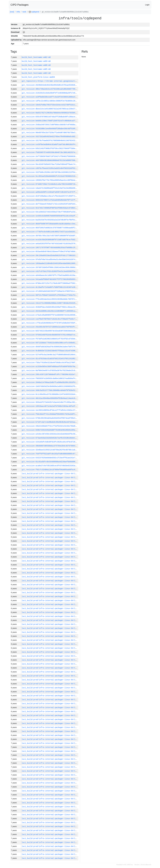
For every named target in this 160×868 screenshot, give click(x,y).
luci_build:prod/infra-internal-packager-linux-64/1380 (50, 684)
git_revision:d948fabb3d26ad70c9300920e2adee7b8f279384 (50, 347)
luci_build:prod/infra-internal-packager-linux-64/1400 (50, 604)
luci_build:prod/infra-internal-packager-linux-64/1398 (50, 612)
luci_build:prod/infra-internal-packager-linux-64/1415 (50, 545)
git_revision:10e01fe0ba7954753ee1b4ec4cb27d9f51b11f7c (50, 105)
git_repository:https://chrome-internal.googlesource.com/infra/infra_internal (62, 81)
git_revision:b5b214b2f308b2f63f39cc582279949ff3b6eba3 (50, 148)
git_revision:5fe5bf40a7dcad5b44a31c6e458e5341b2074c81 (50, 259)
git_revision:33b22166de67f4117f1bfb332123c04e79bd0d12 (50, 426)
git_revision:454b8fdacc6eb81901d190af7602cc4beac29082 (50, 307)
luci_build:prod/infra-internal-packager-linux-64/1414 (50, 549)
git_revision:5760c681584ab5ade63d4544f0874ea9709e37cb (50, 418)
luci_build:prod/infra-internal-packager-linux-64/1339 (50, 842)
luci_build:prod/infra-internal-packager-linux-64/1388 (50, 652)
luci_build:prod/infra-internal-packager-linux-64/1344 (50, 823)
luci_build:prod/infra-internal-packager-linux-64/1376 (50, 700)
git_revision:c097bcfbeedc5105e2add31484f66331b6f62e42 (50, 168)
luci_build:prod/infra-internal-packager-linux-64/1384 (50, 668)
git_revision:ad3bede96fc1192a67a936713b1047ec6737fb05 (50, 192)
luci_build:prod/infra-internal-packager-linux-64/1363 (50, 747)
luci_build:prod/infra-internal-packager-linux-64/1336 (50, 854)
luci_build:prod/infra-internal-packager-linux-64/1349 (50, 803)
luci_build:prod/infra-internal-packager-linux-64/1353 (50, 787)
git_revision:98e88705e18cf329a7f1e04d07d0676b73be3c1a (50, 133)
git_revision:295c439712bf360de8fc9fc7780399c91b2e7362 (50, 374)
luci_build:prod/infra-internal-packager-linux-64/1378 (50, 692)
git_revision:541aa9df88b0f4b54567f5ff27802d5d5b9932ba (50, 279)
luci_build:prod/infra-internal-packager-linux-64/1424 (50, 509)
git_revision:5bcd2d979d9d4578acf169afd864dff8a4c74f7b (50, 164)
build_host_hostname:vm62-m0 (36, 57)
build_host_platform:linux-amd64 (38, 77)
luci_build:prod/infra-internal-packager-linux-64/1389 (50, 648)
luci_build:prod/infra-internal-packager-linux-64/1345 (50, 819)
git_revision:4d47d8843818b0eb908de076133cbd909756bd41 (50, 160)
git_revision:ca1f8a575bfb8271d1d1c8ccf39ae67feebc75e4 (50, 319)
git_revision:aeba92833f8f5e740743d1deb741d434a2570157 (50, 244)
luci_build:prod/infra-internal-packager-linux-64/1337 (50, 850)
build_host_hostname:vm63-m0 (36, 73)
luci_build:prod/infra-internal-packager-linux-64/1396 (50, 620)
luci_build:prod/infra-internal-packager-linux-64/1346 (50, 815)
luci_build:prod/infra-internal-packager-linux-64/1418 (50, 533)
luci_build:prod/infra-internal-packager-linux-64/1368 (50, 727)
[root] (12, 12)
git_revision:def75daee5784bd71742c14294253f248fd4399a (50, 204)
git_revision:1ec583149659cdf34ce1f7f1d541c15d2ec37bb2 (50, 410)
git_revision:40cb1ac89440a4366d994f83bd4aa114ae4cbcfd (50, 398)
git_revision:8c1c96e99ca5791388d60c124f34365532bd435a (50, 394)
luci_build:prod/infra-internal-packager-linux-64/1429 (50, 489)
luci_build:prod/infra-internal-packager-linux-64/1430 (50, 485)
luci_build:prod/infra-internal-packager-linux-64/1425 (50, 505)
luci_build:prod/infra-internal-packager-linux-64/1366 (50, 735)
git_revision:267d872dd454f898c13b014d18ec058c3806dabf (50, 267)
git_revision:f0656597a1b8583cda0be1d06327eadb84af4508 (50, 378)
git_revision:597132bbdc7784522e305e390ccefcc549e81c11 (50, 343)
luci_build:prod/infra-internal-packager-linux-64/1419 (50, 529)
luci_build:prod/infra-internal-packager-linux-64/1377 (50, 696)
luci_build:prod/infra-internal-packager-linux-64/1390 (50, 644)
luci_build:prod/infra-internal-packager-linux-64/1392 (50, 636)
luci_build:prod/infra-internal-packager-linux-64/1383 (50, 672)
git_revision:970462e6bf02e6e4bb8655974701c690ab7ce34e (50, 335)
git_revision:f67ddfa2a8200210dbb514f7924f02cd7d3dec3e (50, 339)
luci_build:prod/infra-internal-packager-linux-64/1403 (50, 593)
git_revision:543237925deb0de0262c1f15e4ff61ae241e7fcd (50, 458)
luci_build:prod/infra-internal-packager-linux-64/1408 (50, 573)
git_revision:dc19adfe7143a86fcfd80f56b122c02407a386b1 (50, 287)
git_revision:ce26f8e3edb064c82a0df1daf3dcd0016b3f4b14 (50, 144)
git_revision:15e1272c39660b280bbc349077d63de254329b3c (50, 303)
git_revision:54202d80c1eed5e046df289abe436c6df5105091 (50, 129)
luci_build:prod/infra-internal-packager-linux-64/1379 (50, 688)
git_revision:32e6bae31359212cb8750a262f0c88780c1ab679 (50, 450)
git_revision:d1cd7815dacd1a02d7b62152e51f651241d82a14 (50, 359)
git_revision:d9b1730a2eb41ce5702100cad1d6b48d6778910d (50, 89)
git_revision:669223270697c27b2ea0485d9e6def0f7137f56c (50, 200)
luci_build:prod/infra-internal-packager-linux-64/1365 (50, 739)
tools (24, 12)
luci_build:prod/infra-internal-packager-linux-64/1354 (50, 783)
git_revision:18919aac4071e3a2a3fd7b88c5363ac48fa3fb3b (50, 406)
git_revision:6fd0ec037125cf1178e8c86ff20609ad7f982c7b (50, 283)
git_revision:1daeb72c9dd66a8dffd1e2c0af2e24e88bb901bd (50, 188)
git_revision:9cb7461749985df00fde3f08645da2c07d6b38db (50, 208)
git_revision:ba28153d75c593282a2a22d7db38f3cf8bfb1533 (50, 220)
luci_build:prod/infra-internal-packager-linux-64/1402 (50, 597)
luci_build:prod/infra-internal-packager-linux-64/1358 (50, 767)
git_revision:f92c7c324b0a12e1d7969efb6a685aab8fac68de (50, 470)
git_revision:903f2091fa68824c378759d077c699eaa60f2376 (50, 228)
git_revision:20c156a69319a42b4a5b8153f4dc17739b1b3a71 (50, 256)
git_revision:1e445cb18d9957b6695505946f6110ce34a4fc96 (50, 216)
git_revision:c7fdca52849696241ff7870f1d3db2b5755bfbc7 (50, 323)
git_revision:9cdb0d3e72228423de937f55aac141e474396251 (50, 351)
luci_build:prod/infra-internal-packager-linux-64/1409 (50, 569)
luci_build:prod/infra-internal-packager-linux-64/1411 (50, 561)
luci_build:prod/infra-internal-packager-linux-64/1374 (50, 708)
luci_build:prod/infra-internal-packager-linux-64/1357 (50, 771)
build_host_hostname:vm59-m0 (36, 61)
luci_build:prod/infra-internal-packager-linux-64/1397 (50, 616)
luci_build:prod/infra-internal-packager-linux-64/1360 (50, 759)
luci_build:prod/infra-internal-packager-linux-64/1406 (50, 581)
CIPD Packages (20, 5)
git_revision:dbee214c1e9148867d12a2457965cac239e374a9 (50, 109)
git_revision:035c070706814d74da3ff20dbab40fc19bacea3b (50, 117)
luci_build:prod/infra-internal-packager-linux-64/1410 (50, 565)
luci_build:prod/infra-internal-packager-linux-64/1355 (50, 779)
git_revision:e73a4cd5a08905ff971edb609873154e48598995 (50, 315)
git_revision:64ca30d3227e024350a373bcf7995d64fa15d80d (50, 212)
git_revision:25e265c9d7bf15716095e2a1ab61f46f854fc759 (50, 327)
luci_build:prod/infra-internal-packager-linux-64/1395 (50, 624)
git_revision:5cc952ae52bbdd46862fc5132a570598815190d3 (50, 176)
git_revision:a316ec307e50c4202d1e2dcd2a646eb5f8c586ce (50, 434)
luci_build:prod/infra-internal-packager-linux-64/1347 (50, 811)
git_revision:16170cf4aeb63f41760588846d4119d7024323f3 (50, 141)
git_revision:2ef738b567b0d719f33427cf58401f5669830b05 (50, 156)
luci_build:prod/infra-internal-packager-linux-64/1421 (50, 521)
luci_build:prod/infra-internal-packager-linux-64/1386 (50, 660)
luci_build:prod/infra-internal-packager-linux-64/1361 (50, 755)
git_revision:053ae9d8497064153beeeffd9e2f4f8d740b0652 (50, 252)
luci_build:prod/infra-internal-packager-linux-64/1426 (50, 501)
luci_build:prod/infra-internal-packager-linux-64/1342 (50, 830)
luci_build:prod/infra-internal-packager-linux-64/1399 (50, 608)
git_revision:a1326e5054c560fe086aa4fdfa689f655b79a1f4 (50, 367)
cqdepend (34, 12)
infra (18, 12)
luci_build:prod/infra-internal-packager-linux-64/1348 (50, 807)
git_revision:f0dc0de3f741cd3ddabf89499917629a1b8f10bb (50, 414)
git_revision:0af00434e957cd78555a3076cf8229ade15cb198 (50, 370)
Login (147, 5)
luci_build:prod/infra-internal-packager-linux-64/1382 (50, 676)
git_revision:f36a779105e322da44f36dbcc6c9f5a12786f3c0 (50, 363)
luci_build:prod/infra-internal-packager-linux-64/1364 (50, 743)
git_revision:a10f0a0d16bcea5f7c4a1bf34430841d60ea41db (50, 97)
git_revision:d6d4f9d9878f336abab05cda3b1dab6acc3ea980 (50, 224)
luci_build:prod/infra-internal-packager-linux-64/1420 (50, 525)
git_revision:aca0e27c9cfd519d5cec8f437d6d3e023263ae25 (50, 466)
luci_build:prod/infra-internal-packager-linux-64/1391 (50, 640)
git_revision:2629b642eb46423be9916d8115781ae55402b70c (50, 85)
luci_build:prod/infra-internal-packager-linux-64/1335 (50, 858)
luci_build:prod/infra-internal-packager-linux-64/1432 (50, 478)
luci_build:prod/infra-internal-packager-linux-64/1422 (50, 517)
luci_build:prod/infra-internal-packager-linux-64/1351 (50, 795)
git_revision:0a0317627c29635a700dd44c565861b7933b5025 (50, 113)
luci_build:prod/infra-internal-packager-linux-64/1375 (50, 704)
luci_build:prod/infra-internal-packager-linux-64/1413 (50, 553)
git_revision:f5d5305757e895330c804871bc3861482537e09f (50, 152)
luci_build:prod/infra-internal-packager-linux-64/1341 (50, 834)
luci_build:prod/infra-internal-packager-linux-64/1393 (50, 632)
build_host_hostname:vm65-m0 (36, 69)
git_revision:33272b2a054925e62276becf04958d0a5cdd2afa (50, 137)
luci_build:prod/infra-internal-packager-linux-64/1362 (50, 751)
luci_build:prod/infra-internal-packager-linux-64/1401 (50, 600)
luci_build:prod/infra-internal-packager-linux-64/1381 (50, 680)
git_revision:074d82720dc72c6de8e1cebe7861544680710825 (50, 184)
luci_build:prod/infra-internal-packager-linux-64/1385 (50, 664)
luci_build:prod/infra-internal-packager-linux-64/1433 (50, 474)
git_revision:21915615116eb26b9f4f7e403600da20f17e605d (50, 93)
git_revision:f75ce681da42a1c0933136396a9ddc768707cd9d (50, 299)
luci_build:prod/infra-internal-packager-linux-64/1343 (50, 826)
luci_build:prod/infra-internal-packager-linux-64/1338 (50, 846)
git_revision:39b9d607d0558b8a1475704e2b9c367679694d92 (50, 446)
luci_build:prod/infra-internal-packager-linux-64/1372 (50, 715)
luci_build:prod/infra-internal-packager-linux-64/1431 (50, 482)
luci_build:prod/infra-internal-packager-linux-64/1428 (50, 493)
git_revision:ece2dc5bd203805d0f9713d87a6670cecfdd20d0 (50, 240)
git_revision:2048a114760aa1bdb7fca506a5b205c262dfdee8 (50, 382)
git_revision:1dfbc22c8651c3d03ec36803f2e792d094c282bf (50, 101)
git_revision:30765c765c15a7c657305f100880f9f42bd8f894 (50, 236)
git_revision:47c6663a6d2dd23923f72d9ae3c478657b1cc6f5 (50, 291)
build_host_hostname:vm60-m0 (36, 65)
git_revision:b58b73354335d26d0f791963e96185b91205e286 (50, 430)
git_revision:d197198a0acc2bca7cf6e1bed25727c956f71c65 (50, 196)
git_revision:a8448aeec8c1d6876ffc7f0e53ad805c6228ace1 (50, 275)
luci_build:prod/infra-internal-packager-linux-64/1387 (50, 656)
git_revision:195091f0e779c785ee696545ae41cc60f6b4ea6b (50, 180)
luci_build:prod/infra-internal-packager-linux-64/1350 (50, 799)
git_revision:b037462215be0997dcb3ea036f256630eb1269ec (50, 331)
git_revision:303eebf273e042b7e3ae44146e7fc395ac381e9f (50, 402)
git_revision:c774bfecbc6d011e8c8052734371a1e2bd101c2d (50, 232)
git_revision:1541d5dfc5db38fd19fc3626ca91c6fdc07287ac (50, 442)
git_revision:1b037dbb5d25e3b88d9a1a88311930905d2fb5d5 (50, 386)
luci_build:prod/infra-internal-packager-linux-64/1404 (50, 589)
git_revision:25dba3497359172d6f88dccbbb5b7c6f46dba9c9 (50, 125)
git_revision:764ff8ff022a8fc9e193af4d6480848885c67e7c (50, 454)
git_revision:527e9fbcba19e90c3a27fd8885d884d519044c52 (50, 355)
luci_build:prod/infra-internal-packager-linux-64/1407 (50, 577)
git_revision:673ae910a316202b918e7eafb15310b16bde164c (50, 438)
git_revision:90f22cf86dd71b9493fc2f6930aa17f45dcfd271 (50, 295)
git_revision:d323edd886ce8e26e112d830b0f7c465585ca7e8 (50, 311)
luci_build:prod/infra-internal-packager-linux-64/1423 (50, 513)
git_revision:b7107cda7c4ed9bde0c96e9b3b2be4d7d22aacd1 (50, 422)
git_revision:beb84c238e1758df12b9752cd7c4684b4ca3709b (50, 121)
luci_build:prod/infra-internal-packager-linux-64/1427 (50, 497)
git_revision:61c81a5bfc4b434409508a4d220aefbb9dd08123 (50, 462)
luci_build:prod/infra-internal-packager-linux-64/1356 (50, 775)
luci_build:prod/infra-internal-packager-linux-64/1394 (50, 628)
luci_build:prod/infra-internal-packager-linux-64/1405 (50, 585)
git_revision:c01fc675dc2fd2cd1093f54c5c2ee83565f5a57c (50, 271)
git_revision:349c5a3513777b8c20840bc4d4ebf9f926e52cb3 (50, 390)
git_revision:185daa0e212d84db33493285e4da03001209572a (50, 263)
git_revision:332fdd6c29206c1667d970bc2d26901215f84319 (50, 172)
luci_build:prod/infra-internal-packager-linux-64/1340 (50, 838)
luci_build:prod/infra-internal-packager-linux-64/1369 (50, 723)
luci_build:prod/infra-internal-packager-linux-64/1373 (50, 712)
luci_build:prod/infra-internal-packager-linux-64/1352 (50, 791)
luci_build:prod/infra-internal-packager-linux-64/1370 (50, 719)
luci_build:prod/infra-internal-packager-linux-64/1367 (50, 731)
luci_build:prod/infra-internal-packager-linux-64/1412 (50, 557)
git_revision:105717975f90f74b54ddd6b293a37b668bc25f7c (50, 248)
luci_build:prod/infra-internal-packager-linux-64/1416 (50, 541)
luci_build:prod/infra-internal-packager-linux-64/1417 (50, 537)
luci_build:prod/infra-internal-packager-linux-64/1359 (50, 763)
